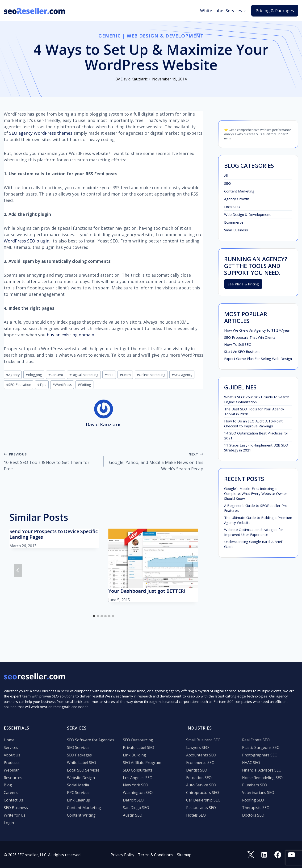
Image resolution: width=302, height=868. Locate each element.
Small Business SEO (203, 740)
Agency (13, 375)
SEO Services (78, 747)
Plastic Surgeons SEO (261, 747)
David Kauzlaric (134, 79)
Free (109, 375)
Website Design (81, 778)
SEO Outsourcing (138, 740)
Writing (84, 385)
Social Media (78, 785)
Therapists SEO (256, 808)
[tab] (94, 616)
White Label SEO (82, 763)
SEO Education (19, 385)
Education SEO (199, 778)
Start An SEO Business (242, 351)
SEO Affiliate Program (142, 763)
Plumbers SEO (255, 785)
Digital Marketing (84, 375)
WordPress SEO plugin (27, 241)
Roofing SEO (253, 800)
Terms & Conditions (156, 855)
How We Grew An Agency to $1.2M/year (257, 330)
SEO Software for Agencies (91, 740)
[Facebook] (278, 855)
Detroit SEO (133, 800)
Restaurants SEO (201, 808)
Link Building (134, 755)
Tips (42, 385)
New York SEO (136, 785)
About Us (12, 755)
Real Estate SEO (256, 740)
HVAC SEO (251, 763)
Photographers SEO (260, 755)
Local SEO (232, 207)
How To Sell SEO (238, 344)
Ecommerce (234, 222)
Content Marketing (239, 191)
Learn (125, 375)
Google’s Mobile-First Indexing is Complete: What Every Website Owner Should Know (256, 493)
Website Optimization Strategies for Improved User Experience (254, 532)
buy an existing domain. (71, 335)
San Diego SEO (136, 808)
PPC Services (78, 793)
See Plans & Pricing (243, 284)
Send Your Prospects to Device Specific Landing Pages (54, 534)
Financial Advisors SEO (262, 770)
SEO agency (182, 375)
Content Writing (81, 815)
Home (9, 740)
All (226, 175)
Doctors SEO (253, 815)
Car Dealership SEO (203, 800)
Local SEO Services (83, 770)
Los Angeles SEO (138, 778)
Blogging (34, 375)
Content (56, 375)
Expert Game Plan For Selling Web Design (258, 359)
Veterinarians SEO (258, 793)
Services (11, 747)
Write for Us (15, 815)
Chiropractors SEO (203, 793)
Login (9, 823)
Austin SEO (133, 815)
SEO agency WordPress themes (41, 133)
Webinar (11, 770)
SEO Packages (79, 755)
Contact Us (13, 800)
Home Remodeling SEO (262, 778)
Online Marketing (151, 375)
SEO (228, 183)
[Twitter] (251, 855)
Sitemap (184, 855)
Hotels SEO (196, 815)
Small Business (236, 230)
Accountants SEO (201, 755)
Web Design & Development (165, 36)
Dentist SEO (197, 770)
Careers (11, 793)
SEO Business (16, 808)
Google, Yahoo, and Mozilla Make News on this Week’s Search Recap (156, 461)
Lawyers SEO (197, 747)
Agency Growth (237, 199)
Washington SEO (138, 793)
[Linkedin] (264, 855)
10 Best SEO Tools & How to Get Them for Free (52, 461)
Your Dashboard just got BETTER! (147, 591)
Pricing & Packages (275, 11)
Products (12, 763)
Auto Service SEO (201, 785)
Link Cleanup (79, 800)
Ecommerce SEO (200, 763)
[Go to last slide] (18, 570)
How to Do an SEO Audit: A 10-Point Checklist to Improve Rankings (253, 424)
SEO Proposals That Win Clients (250, 337)
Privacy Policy (122, 855)
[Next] (189, 570)
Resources (13, 778)
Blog (8, 785)
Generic (110, 36)
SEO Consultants (138, 770)
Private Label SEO (138, 747)
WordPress (62, 385)
